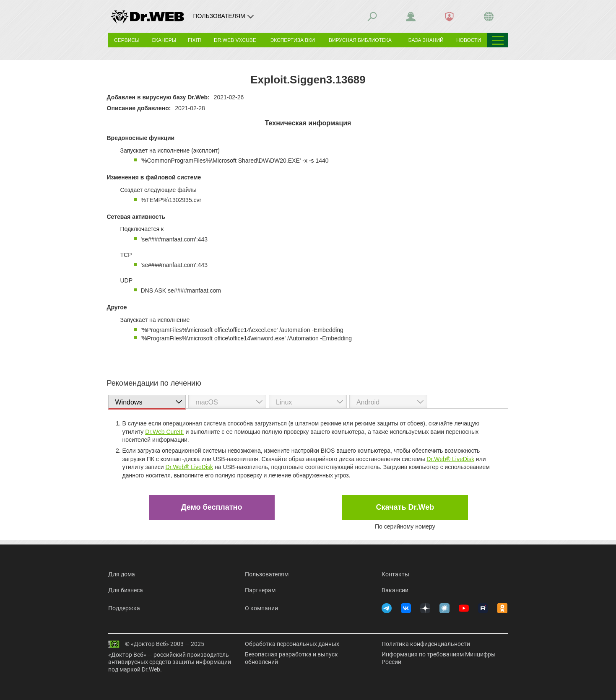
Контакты (395, 574)
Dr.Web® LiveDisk (450, 459)
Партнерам (260, 590)
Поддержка (124, 608)
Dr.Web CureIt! (164, 432)
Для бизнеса (126, 590)
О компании (261, 608)
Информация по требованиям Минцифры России (439, 658)
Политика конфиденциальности (426, 644)
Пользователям (267, 574)
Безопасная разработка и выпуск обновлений (291, 658)
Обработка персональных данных (292, 644)
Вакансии (395, 590)
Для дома (122, 574)
